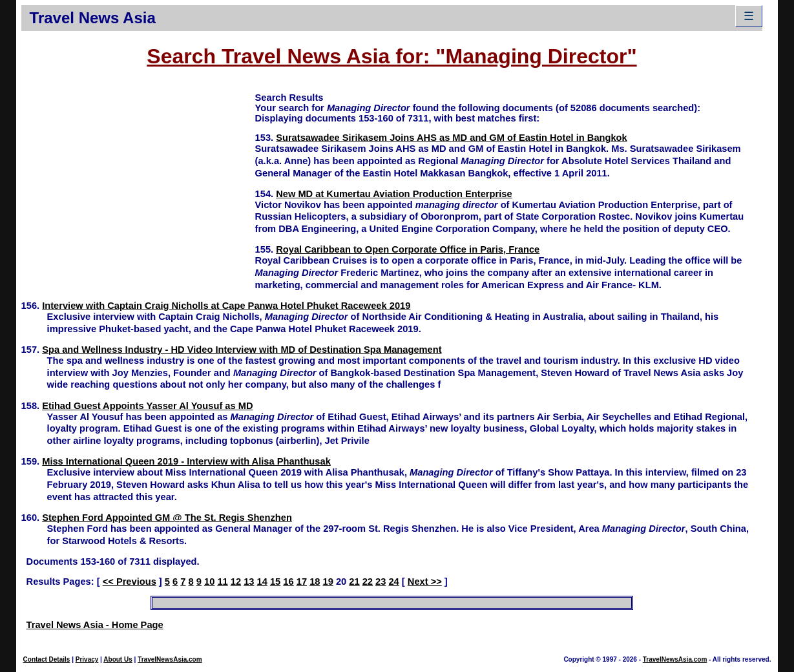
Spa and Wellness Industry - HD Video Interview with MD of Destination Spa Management (242, 350)
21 (354, 582)
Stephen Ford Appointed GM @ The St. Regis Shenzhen (167, 518)
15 (275, 582)
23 (381, 582)
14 (262, 582)
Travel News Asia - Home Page (95, 625)
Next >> (425, 582)
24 (393, 582)
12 (236, 582)
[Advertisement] (138, 182)
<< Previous (130, 582)
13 (249, 582)
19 (328, 582)
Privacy (87, 659)
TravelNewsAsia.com (170, 659)
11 (222, 582)
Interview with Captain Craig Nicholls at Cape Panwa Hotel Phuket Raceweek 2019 (226, 306)
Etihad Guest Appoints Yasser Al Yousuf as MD (147, 406)
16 (288, 582)
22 (368, 582)
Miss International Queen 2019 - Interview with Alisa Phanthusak (186, 461)
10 (209, 582)
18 (315, 582)
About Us (118, 659)
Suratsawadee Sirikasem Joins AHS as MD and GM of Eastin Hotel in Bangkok (452, 138)
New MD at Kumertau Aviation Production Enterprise (394, 194)
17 (302, 582)
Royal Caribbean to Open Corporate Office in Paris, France (408, 249)
